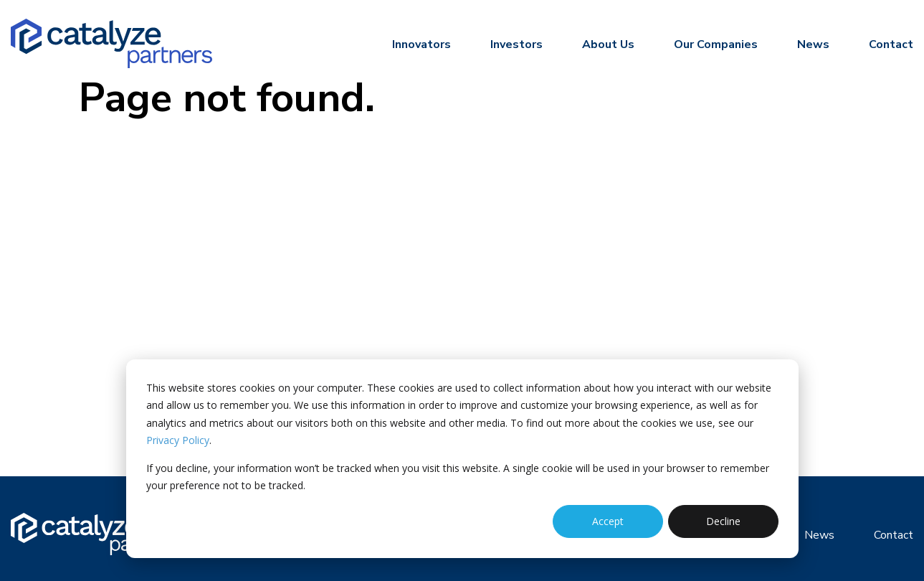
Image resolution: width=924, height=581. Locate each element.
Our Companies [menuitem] (716, 44)
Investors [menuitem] (516, 44)
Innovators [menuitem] (421, 44)
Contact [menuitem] (891, 44)
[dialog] (462, 459)
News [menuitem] (813, 44)
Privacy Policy (178, 440)
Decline (723, 521)
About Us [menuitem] (608, 44)
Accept (608, 521)
